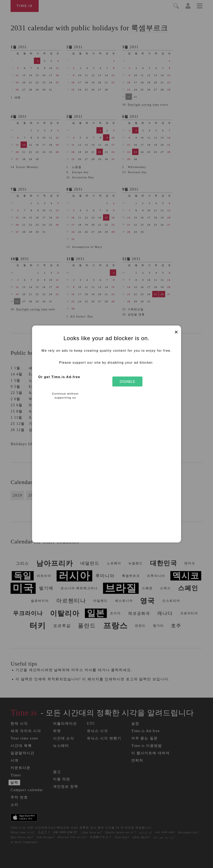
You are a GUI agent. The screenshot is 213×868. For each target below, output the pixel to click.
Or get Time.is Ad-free (59, 377)
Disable (128, 381)
